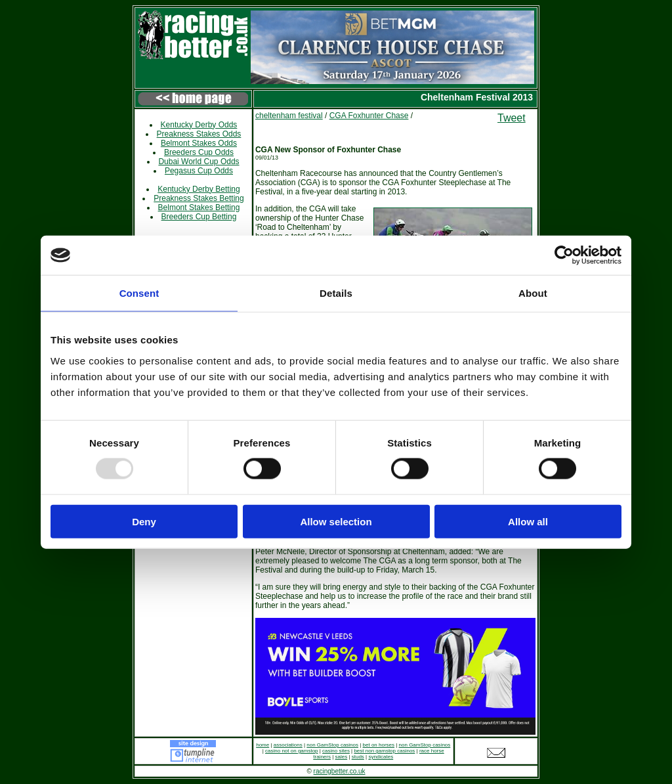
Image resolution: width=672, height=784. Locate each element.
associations (288, 745)
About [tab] (533, 293)
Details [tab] (336, 293)
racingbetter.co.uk (340, 771)
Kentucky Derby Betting (199, 189)
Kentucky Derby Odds (199, 125)
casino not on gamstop (292, 751)
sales (342, 757)
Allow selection (336, 521)
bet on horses (379, 745)
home (262, 745)
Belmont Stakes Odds (199, 143)
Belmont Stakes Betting (199, 207)
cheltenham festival (289, 116)
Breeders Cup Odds (199, 152)
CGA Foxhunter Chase (369, 116)
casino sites (336, 751)
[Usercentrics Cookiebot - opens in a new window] (564, 255)
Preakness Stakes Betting (199, 198)
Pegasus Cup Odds (199, 171)
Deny (144, 521)
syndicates (381, 757)
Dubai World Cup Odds (199, 162)
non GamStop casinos (332, 745)
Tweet (512, 118)
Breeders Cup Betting (199, 217)
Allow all (528, 521)
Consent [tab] (139, 293)
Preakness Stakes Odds (199, 134)
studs (358, 757)
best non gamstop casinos (384, 751)
